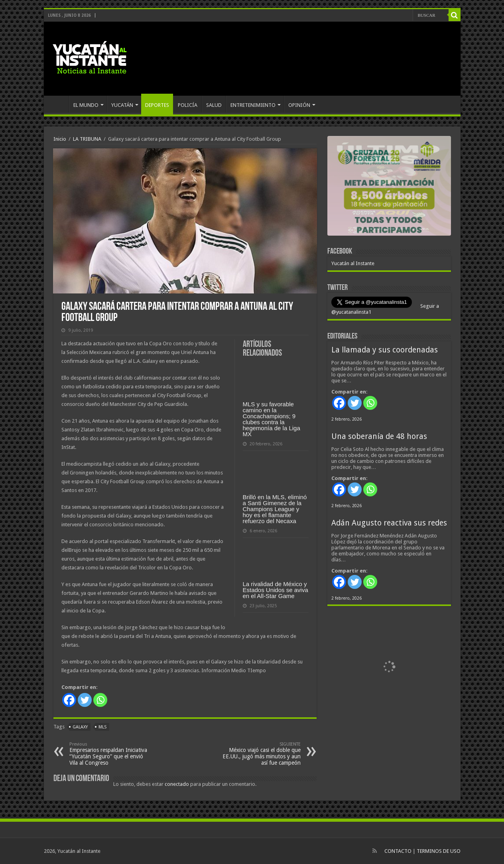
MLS (102, 727)
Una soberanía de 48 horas (379, 436)
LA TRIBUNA (87, 139)
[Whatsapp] (100, 700)
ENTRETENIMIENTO (253, 105)
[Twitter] (85, 700)
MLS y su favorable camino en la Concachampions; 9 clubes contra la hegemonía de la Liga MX (272, 419)
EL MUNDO (86, 105)
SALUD (214, 105)
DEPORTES (157, 105)
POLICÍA (188, 105)
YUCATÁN (122, 105)
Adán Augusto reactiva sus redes (389, 523)
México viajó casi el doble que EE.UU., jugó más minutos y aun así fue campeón (260, 754)
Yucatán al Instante (353, 263)
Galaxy (80, 727)
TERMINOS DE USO (439, 851)
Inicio (60, 139)
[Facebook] (69, 700)
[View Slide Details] (389, 188)
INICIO (58, 104)
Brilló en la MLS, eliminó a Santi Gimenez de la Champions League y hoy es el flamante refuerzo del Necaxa (275, 509)
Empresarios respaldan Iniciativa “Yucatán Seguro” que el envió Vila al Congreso (110, 754)
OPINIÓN (299, 105)
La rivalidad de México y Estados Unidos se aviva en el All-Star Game (276, 590)
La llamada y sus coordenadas (385, 350)
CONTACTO (398, 851)
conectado (177, 784)
